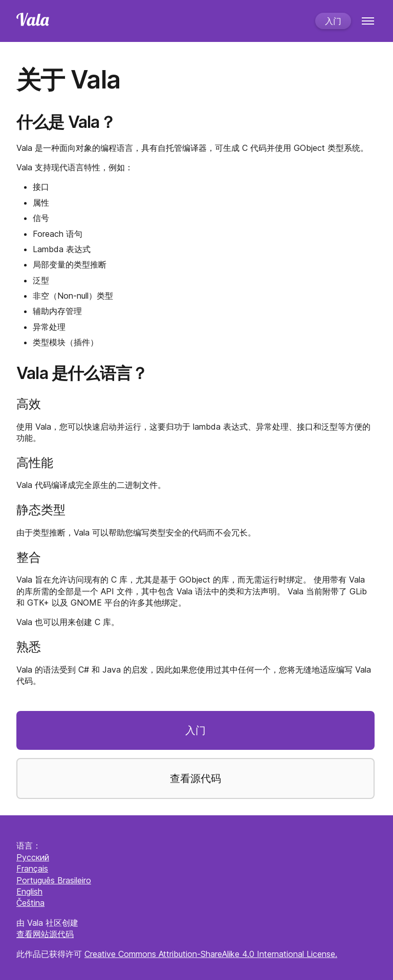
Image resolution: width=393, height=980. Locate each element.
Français (32, 868)
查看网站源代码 (45, 934)
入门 (333, 21)
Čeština (30, 903)
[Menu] (368, 21)
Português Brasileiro (54, 880)
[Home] (162, 21)
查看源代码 (195, 778)
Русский (33, 857)
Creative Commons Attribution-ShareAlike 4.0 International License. (211, 954)
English (29, 892)
